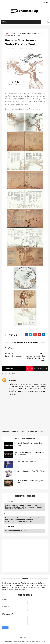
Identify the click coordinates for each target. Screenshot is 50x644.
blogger (30, 368)
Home (8, 33)
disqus (37, 368)
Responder (13, 394)
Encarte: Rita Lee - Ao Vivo (25, 462)
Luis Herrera (9, 527)
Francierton (13, 380)
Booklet (14, 33)
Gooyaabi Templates (39, 641)
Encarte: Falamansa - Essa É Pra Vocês (30, 471)
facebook (44, 368)
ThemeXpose (17, 641)
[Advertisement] (21, 555)
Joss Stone (22, 33)
